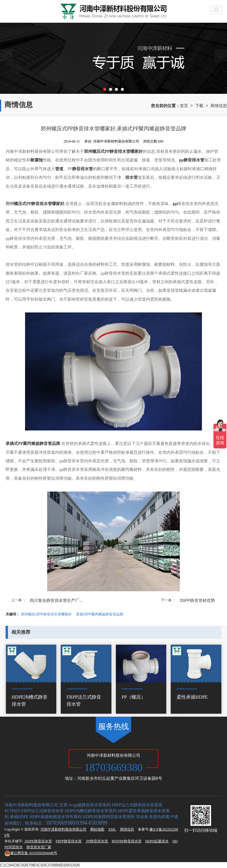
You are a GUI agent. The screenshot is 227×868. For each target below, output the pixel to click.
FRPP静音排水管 (69, 841)
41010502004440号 (31, 853)
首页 (184, 106)
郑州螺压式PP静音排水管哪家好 (46, 614)
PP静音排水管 (97, 841)
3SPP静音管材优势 (197, 600)
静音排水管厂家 (39, 847)
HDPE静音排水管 (38, 841)
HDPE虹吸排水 (157, 841)
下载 (199, 106)
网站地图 (97, 829)
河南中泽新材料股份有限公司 (63, 829)
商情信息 (219, 106)
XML (112, 829)
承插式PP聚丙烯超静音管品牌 (100, 614)
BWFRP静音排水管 (127, 841)
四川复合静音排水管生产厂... (56, 600)
